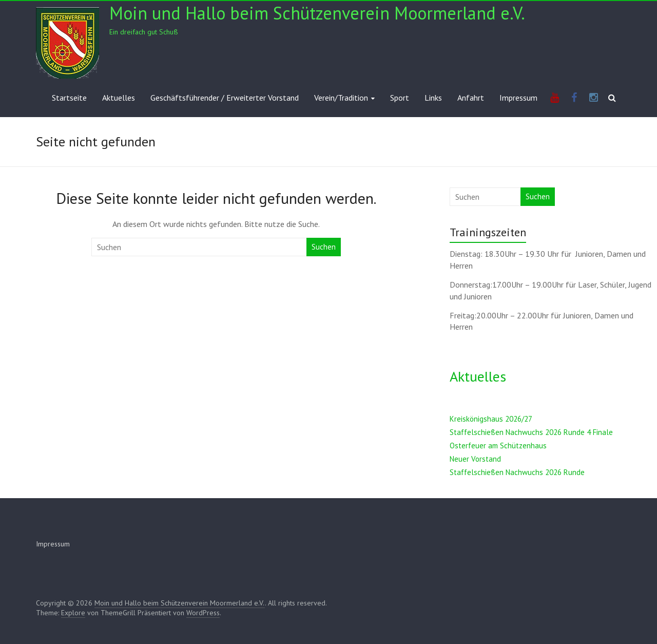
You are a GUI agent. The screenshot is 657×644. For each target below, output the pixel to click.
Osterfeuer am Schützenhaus (498, 446)
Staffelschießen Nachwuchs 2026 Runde (517, 472)
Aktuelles (119, 98)
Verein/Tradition (341, 98)
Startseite (69, 98)
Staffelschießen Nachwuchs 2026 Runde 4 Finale (531, 432)
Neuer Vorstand (475, 459)
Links (433, 98)
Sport (400, 98)
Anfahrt (471, 98)
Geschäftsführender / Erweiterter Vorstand (225, 98)
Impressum (518, 98)
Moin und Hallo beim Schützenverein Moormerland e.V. (317, 13)
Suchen (324, 247)
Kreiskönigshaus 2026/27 (491, 419)
